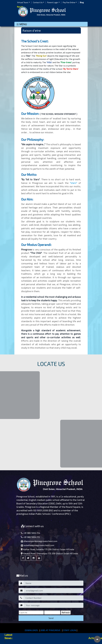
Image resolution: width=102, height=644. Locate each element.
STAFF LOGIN (70, 630)
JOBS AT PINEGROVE (51, 630)
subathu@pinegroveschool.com (38, 545)
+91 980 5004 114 (30, 533)
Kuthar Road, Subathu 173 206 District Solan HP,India (47, 549)
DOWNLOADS (31, 630)
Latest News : (9, 636)
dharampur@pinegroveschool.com (39, 541)
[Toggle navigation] (51, 24)
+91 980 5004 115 (30, 537)
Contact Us (38, 2)
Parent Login (53, 2)
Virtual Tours (23, 2)
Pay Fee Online (69, 2)
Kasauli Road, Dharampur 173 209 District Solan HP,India (49, 553)
